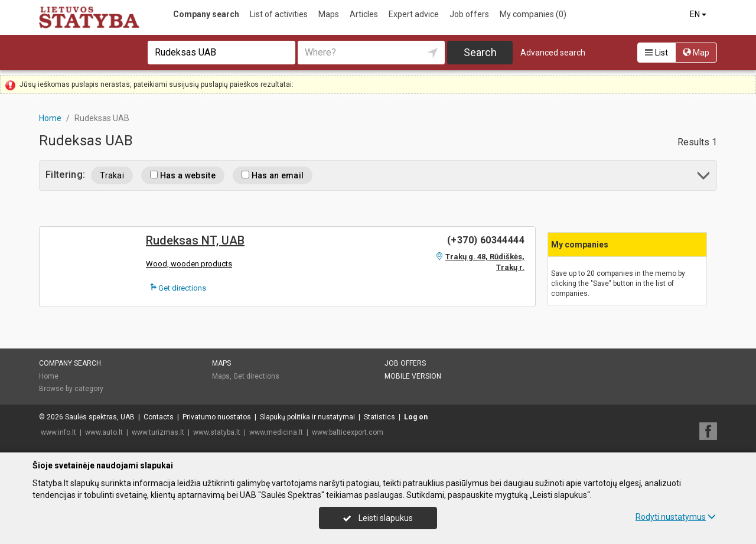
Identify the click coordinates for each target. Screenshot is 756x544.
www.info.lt (58, 432)
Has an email (273, 175)
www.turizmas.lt (158, 432)
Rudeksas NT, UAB (195, 240)
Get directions (178, 288)
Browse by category (71, 389)
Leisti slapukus (378, 518)
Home (49, 376)
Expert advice (414, 14)
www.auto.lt (104, 432)
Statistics (379, 417)
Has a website (183, 175)
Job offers (469, 14)
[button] (704, 177)
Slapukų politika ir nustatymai (307, 417)
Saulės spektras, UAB (100, 417)
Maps (329, 14)
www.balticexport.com (348, 432)
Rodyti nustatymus (676, 517)
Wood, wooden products (189, 264)
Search (480, 52)
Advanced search (553, 53)
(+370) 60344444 (486, 240)
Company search (206, 14)
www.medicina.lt (276, 432)
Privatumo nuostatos (217, 417)
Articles (364, 14)
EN (699, 14)
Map (696, 53)
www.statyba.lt (217, 432)
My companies (533, 14)
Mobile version (413, 376)
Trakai (112, 175)
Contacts (159, 417)
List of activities (279, 14)
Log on (416, 417)
